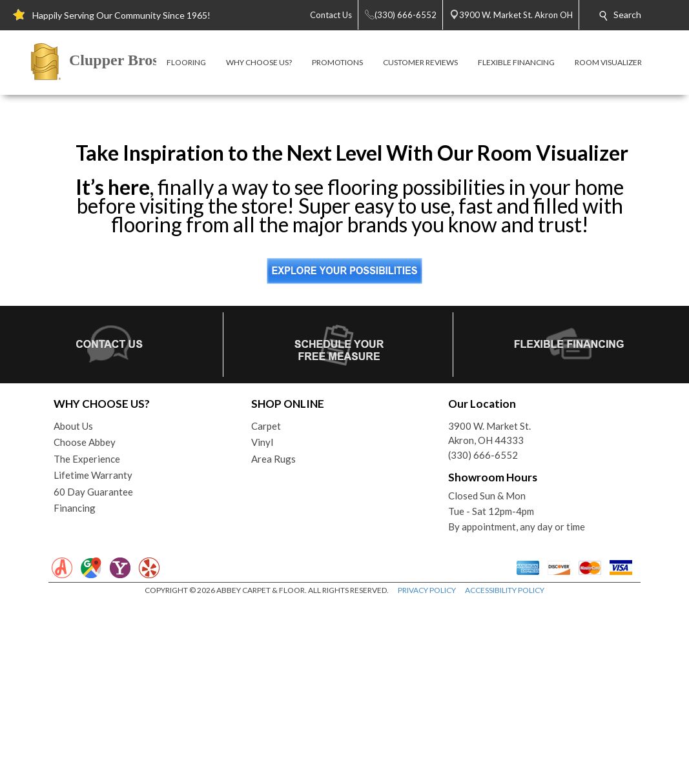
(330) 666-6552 (483, 636)
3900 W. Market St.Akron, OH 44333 (489, 615)
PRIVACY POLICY (427, 771)
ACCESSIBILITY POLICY (505, 771)
